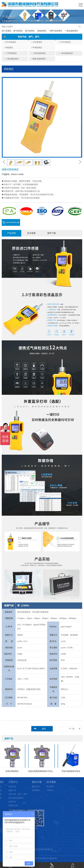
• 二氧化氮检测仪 (11, 59)
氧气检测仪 (18, 31)
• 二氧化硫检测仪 (39, 53)
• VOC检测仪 (37, 42)
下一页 (72, 729)
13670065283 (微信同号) (11, 224)
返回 (44, 729)
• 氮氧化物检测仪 (39, 59)
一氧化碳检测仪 (71, 31)
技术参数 (31, 233)
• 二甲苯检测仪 (10, 53)
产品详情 (12, 233)
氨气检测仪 (30, 31)
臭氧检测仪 (42, 31)
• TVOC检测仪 (65, 42)
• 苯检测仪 (9, 48)
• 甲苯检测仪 (37, 48)
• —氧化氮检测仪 (66, 53)
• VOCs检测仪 (10, 42)
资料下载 (51, 233)
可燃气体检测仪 (56, 31)
